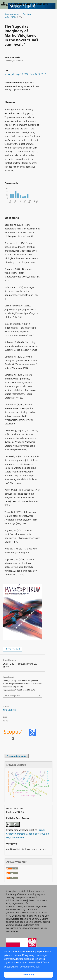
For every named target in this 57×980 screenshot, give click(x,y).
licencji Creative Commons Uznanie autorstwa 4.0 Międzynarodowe (28, 834)
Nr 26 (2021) (10, 17)
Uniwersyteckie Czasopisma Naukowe (25, 4)
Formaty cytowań (13, 695)
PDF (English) (14, 649)
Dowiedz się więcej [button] (30, 967)
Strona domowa (12, 14)
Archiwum (28, 14)
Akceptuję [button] (28, 975)
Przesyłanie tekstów (17, 756)
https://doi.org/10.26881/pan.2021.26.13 (25, 74)
